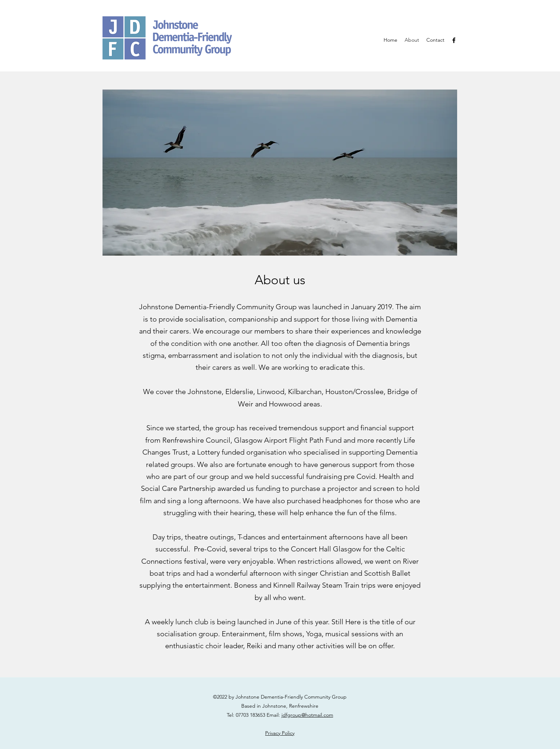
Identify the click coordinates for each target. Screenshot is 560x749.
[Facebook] (454, 40)
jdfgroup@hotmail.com (307, 715)
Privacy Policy (280, 733)
